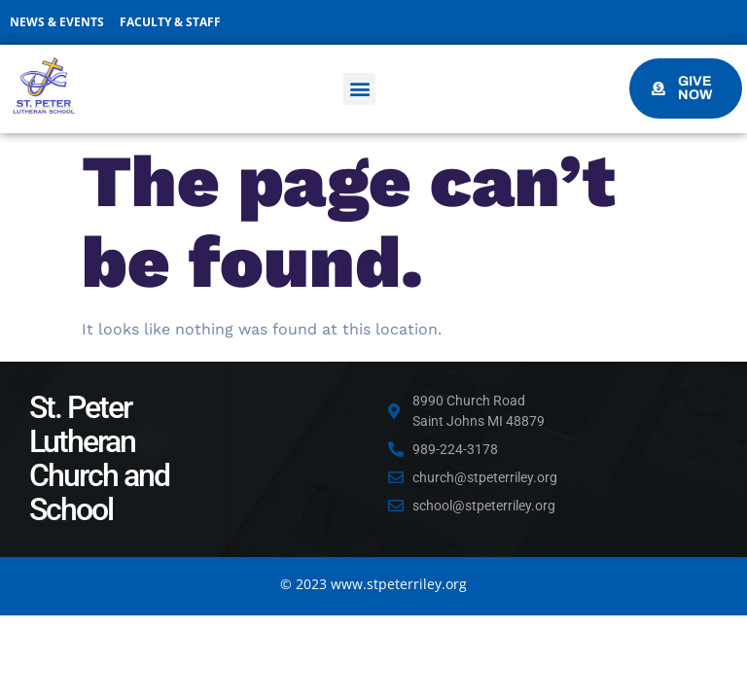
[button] (359, 89)
